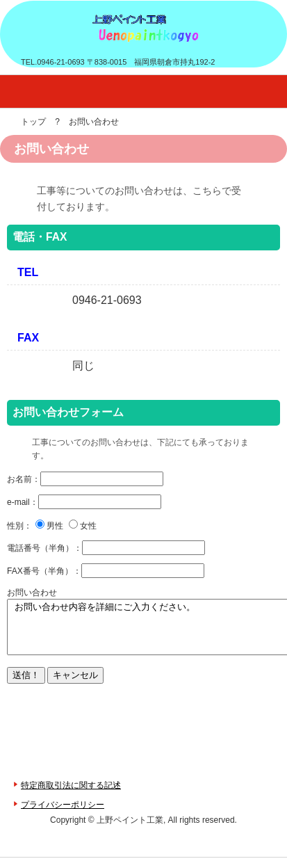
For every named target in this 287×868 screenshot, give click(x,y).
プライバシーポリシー (63, 815)
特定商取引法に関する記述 (71, 796)
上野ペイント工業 (82, 66)
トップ (33, 122)
